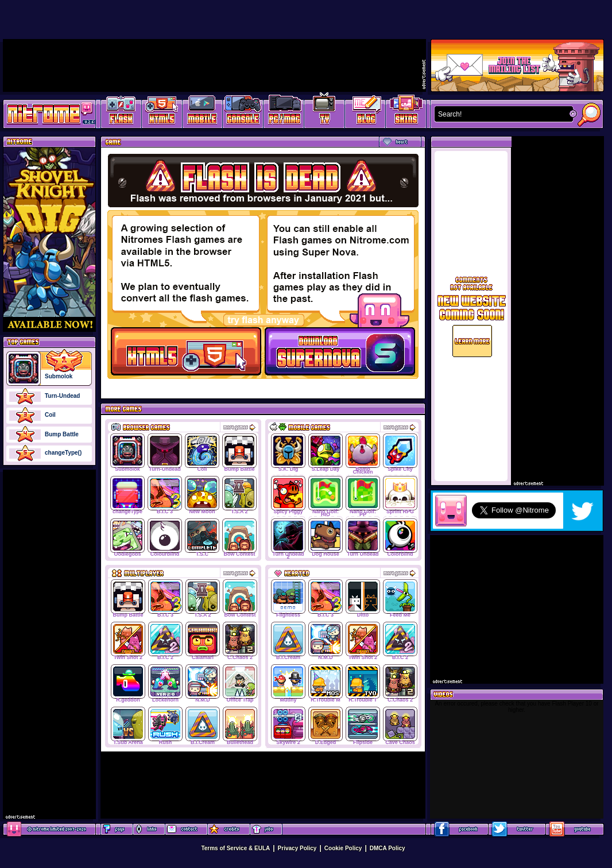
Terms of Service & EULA (235, 848)
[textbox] (501, 114)
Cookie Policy (343, 848)
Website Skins (406, 112)
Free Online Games (121, 112)
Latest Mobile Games (202, 112)
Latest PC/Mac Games (284, 112)
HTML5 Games (161, 112)
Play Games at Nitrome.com (45, 113)
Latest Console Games (243, 112)
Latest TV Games (325, 112)
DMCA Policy (388, 848)
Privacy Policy (297, 848)
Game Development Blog (365, 112)
